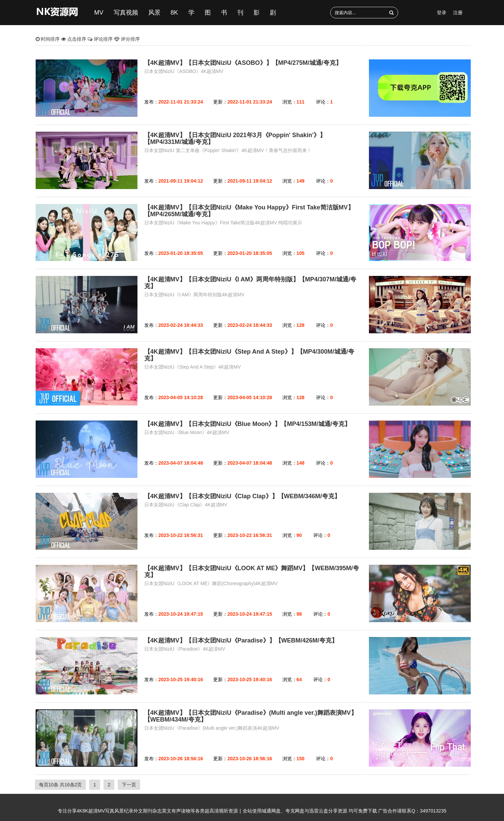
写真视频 (126, 13)
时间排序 (49, 39)
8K (174, 13)
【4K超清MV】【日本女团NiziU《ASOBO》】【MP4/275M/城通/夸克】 (243, 63)
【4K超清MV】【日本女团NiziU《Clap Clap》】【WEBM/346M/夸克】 (242, 496)
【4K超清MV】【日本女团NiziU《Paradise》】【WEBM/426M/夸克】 (241, 640)
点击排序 (74, 39)
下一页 (129, 785)
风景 (154, 13)
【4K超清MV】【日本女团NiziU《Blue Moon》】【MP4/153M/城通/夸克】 (247, 424)
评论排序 (101, 39)
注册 (458, 13)
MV (99, 13)
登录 (442, 13)
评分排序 (127, 39)
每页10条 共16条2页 (61, 785)
